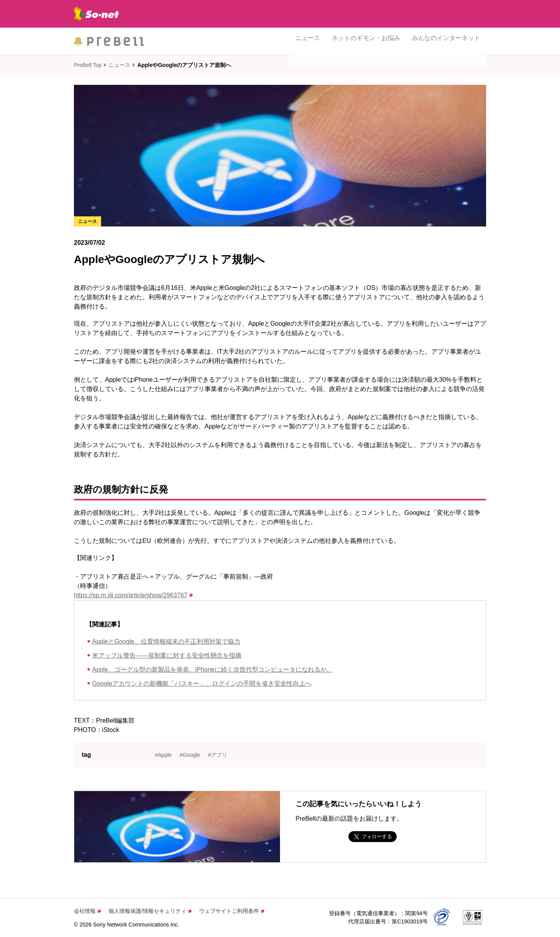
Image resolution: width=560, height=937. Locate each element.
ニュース (308, 41)
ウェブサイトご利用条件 (232, 911)
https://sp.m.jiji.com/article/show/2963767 (133, 595)
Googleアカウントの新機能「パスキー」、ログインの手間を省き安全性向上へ (202, 683)
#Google (190, 755)
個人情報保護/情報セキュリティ (150, 911)
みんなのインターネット (446, 41)
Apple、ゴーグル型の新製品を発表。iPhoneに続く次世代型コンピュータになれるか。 (213, 669)
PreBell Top (88, 65)
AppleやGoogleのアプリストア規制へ (184, 65)
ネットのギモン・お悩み (366, 41)
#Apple (163, 755)
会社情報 (87, 911)
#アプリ (218, 755)
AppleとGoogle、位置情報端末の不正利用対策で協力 (166, 641)
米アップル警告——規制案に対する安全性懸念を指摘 (167, 655)
